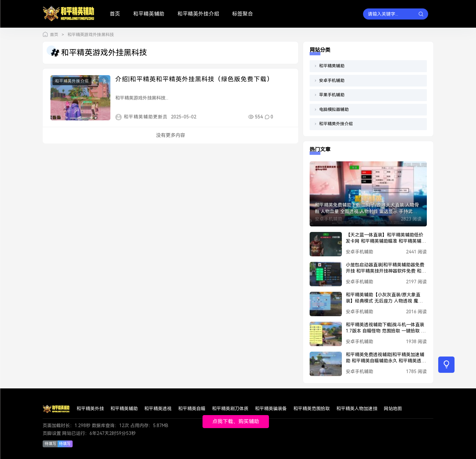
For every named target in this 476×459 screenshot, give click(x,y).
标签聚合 (243, 14)
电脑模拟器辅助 (334, 109)
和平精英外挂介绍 (198, 14)
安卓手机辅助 (332, 81)
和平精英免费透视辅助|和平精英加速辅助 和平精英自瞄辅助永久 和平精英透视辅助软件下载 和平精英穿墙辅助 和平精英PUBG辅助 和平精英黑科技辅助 (386, 358)
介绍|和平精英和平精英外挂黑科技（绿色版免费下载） (194, 79)
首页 (115, 14)
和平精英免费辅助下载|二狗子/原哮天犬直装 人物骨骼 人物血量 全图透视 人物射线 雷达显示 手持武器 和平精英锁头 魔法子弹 (367, 209)
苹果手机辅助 (332, 95)
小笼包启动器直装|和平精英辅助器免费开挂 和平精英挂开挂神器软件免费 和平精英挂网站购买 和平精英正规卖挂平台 (386, 268)
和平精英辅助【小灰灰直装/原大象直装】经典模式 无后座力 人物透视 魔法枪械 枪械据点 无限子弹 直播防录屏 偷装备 (385, 298)
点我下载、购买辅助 (236, 421)
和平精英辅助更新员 (146, 117)
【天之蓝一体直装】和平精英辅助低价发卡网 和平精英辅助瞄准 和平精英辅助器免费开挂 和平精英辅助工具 (386, 238)
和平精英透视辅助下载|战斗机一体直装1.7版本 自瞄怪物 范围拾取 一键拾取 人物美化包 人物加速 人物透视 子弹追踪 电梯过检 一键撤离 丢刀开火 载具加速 (386, 328)
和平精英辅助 (149, 14)
